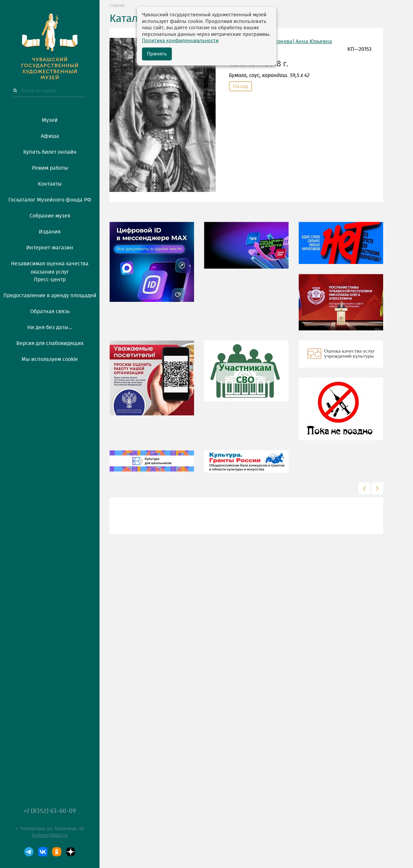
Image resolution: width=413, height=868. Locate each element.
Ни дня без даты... (50, 327)
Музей (50, 120)
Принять (157, 54)
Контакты (50, 184)
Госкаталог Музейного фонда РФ (50, 200)
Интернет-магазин (50, 248)
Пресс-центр (50, 280)
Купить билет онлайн (50, 152)
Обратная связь (50, 311)
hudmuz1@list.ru (50, 835)
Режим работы (50, 168)
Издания (50, 232)
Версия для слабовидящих (50, 343)
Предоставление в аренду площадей (50, 296)
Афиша (50, 136)
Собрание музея (50, 216)
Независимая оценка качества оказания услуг (50, 267)
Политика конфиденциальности (180, 41)
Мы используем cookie (50, 359)
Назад (241, 86)
